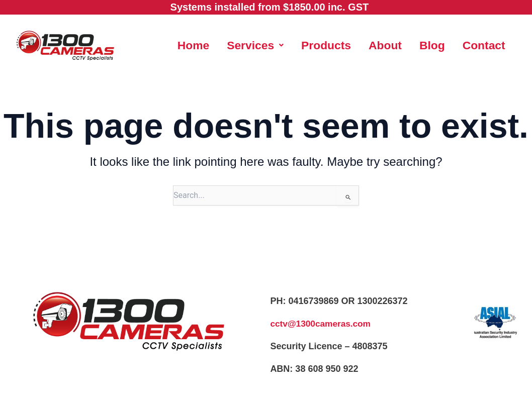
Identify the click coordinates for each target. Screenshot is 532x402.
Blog (465, 43)
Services (282, 43)
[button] (282, 43)
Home (218, 43)
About (417, 43)
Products (356, 43)
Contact (341, 70)
